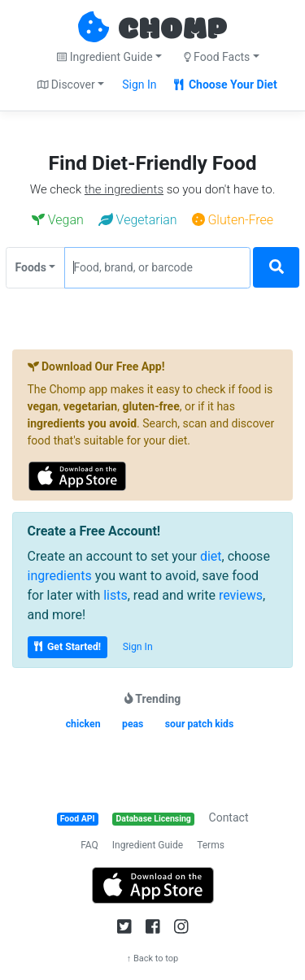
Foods (31, 267)
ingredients (60, 576)
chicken (83, 724)
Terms (211, 845)
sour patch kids (199, 724)
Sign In (139, 85)
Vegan (58, 220)
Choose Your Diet (226, 85)
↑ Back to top (153, 958)
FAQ (89, 845)
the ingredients (124, 189)
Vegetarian (138, 220)
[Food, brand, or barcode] (157, 268)
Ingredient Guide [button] (105, 57)
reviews (241, 595)
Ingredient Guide (148, 845)
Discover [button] (66, 85)
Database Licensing (154, 819)
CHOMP (172, 30)
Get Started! (68, 647)
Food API (78, 819)
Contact (229, 817)
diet (211, 556)
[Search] (276, 268)
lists (115, 595)
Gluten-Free (233, 220)
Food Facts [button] (217, 57)
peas (133, 724)
